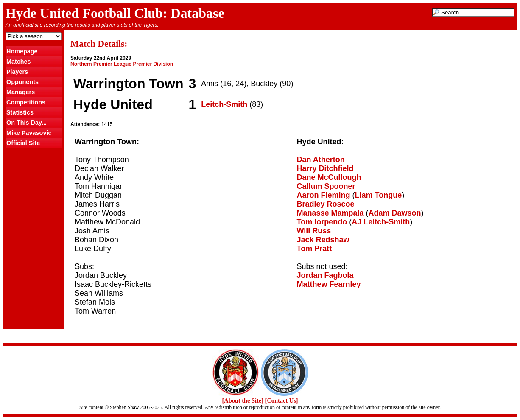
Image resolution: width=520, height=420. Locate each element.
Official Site (23, 143)
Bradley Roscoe (326, 204)
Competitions (26, 102)
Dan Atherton (321, 160)
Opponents (22, 82)
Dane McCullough (329, 177)
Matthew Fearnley (329, 284)
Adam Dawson (395, 213)
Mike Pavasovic (29, 133)
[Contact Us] (282, 400)
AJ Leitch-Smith (381, 222)
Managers (21, 92)
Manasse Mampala (330, 213)
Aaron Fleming (324, 195)
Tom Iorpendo (322, 222)
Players (17, 72)
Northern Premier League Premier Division (122, 64)
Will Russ (314, 231)
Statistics (20, 112)
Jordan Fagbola (325, 275)
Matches (19, 62)
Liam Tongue (379, 195)
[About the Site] (243, 400)
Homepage (22, 51)
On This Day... (27, 123)
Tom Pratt (315, 249)
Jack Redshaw (323, 240)
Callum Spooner (326, 186)
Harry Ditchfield (325, 168)
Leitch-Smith (224, 104)
